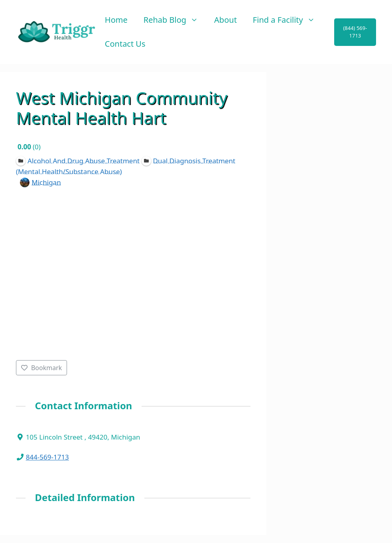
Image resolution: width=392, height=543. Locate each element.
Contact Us (125, 44)
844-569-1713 (47, 457)
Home (116, 20)
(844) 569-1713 (355, 32)
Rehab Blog (175, 20)
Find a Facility (288, 20)
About (226, 20)
